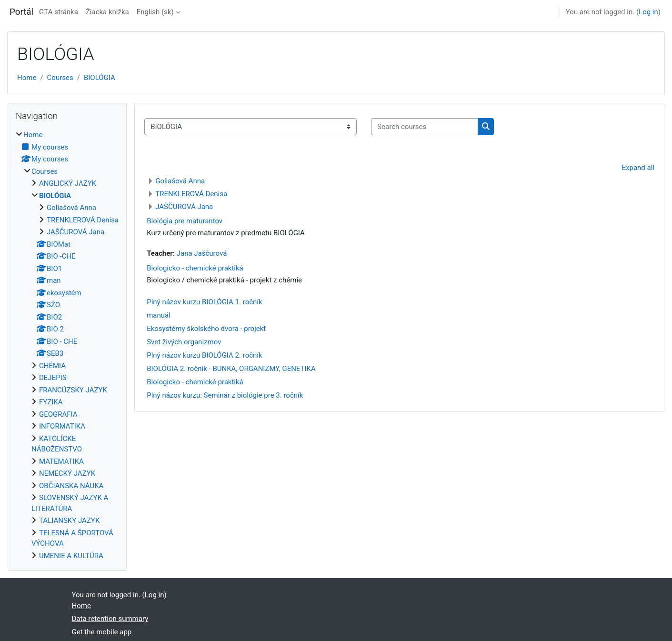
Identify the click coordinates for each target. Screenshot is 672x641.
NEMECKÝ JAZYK (67, 473)
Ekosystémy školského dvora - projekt (206, 329)
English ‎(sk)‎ (155, 12)
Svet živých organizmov (184, 342)
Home (27, 78)
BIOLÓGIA (100, 78)
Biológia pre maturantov (185, 221)
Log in (648, 12)
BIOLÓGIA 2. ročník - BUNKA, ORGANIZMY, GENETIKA (231, 369)
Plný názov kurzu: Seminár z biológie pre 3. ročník (225, 395)
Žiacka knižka (107, 12)
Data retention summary (110, 619)
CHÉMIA (52, 366)
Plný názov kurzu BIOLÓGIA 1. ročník (204, 302)
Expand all (638, 168)
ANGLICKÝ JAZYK (68, 183)
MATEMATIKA (61, 461)
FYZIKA (51, 402)
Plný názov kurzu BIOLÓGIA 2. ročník (204, 355)
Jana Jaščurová (202, 253)
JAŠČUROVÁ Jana (184, 207)
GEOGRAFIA (58, 414)
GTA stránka (59, 12)
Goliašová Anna (180, 181)
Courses (60, 78)
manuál (159, 315)
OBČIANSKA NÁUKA (71, 486)
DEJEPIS (53, 378)
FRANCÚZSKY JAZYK (73, 390)
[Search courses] (425, 127)
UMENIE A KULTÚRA (71, 556)
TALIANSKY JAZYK (69, 521)
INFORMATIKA (62, 426)
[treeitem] (67, 345)
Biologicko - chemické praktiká (195, 268)
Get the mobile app (102, 632)
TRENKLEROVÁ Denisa (191, 194)
